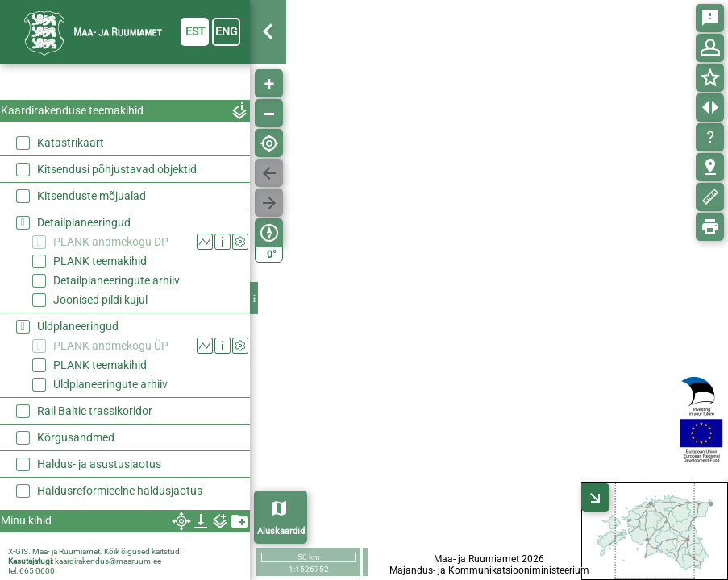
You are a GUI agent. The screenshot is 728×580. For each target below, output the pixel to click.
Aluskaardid (281, 531)
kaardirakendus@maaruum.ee (108, 561)
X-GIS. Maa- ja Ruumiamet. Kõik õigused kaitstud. (95, 551)
